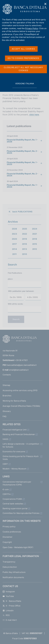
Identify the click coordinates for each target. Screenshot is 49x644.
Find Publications (15, 273)
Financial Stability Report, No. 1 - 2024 (22, 186)
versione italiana (24, 85)
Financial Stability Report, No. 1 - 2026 (22, 141)
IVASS (5, 439)
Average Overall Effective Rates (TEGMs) (21, 406)
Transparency (9, 562)
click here (34, 115)
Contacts (7, 375)
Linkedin (8, 611)
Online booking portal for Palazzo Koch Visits (21, 458)
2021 (35, 234)
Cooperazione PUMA (12, 499)
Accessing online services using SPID (20, 390)
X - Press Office (11, 606)
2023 (14, 234)
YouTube (8, 596)
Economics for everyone (14, 452)
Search (16, 319)
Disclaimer (8, 537)
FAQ (4, 416)
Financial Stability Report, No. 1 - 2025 (22, 163)
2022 (25, 234)
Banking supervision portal (15, 508)
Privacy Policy (32, 28)
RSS (6, 615)
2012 (35, 249)
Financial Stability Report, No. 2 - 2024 (22, 175)
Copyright (7, 542)
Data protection (10, 567)
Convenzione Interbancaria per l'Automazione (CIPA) (17, 483)
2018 (35, 239)
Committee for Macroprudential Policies (21, 513)
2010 (24, 254)
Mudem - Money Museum (14, 469)
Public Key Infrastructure (14, 572)
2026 (14, 229)
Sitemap (6, 385)
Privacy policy (9, 527)
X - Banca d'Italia (12, 601)
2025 (25, 229)
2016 (24, 244)
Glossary (7, 411)
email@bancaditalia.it (19, 370)
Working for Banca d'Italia (14, 401)
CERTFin (7, 494)
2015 (35, 244)
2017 (15, 244)
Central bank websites (13, 504)
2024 (35, 229)
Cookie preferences (12, 532)
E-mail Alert (10, 620)
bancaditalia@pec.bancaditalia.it (22, 365)
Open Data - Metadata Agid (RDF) (18, 547)
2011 (15, 254)
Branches (7, 396)
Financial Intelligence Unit (15, 430)
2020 (14, 239)
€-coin (6, 489)
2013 (24, 249)
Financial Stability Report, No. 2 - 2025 (22, 152)
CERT (5, 464)
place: (10, 279)
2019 (24, 239)
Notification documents (13, 577)
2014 (14, 249)
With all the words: (15, 304)
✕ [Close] (45, 4)
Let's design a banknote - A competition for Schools (21, 445)
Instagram (9, 592)
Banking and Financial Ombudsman (19, 434)
